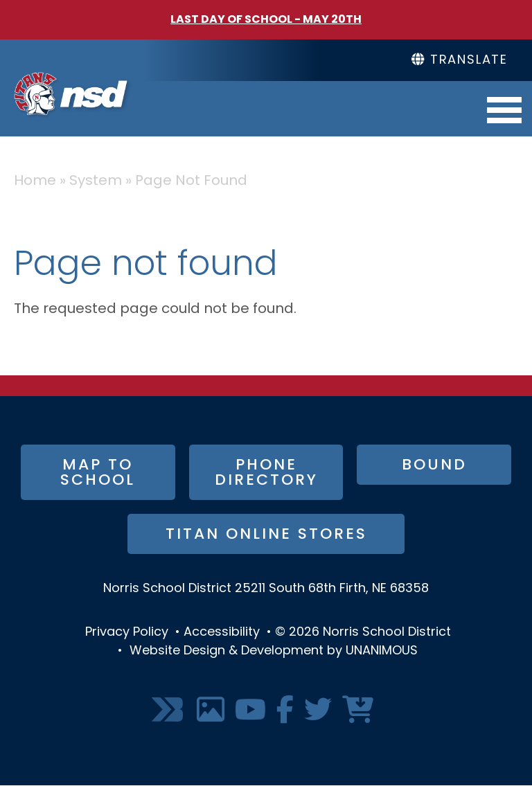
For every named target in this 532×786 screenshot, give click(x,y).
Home (35, 181)
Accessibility (222, 633)
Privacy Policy (127, 633)
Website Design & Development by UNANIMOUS (274, 651)
